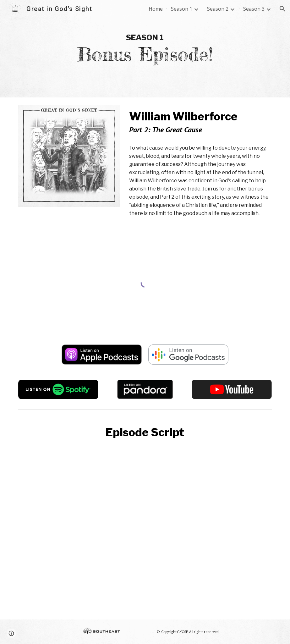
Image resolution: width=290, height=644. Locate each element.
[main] (145, 49)
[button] (282, 9)
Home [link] (156, 9)
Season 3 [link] (254, 9)
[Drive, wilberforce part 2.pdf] (145, 528)
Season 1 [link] (182, 9)
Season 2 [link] (218, 9)
